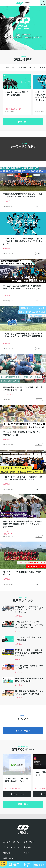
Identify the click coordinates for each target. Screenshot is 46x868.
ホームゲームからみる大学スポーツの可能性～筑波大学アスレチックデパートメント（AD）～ (23, 289)
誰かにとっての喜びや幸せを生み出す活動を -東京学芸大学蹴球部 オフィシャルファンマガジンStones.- (22, 524)
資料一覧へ (23, 804)
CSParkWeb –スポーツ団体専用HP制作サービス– (17, 780)
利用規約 (27, 847)
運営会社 (7, 853)
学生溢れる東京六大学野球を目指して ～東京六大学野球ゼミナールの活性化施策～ (23, 195)
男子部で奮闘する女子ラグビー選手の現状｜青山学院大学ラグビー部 (23, 389)
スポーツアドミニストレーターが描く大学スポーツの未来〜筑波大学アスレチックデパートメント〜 (23, 241)
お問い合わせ (8, 858)
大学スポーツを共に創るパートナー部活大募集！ (17, 94)
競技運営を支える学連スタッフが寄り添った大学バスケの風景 (29, 693)
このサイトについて (11, 842)
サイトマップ (29, 842)
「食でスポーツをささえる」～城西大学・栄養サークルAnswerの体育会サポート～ (23, 478)
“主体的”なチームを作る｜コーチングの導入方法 (29, 667)
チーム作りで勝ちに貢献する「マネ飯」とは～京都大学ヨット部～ (23, 433)
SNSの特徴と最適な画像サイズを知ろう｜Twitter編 (29, 680)
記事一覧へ (23, 122)
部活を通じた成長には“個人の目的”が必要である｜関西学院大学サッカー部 (29, 653)
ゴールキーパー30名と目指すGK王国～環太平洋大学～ (22, 573)
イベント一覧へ (23, 731)
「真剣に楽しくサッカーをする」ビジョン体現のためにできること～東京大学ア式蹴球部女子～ (23, 336)
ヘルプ (26, 853)
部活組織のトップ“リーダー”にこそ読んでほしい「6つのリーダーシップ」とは (29, 609)
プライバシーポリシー (12, 847)
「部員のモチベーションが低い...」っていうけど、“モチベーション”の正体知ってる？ (29, 625)
